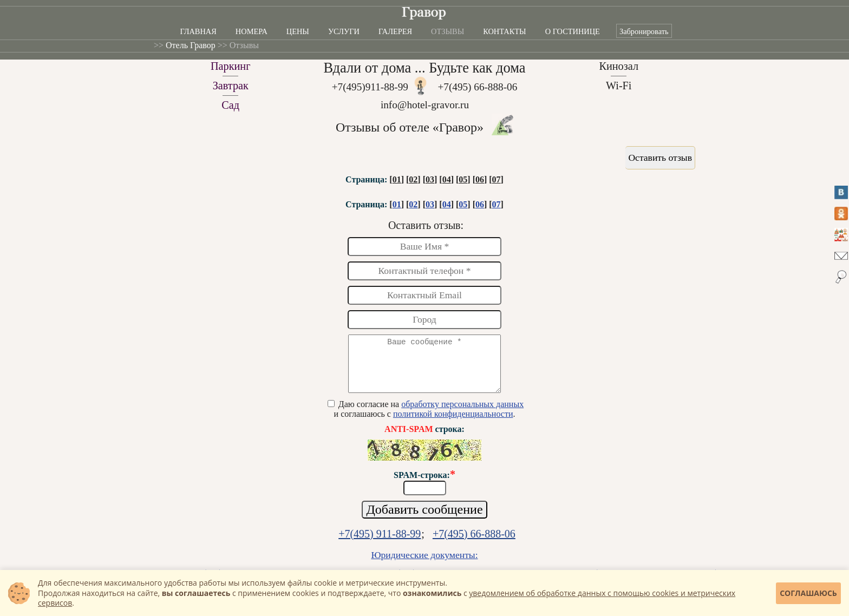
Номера (252, 31)
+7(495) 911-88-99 (380, 543)
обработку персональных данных (462, 414)
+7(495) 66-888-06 (478, 87)
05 (463, 179)
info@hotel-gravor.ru (425, 105)
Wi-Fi (619, 86)
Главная (198, 31)
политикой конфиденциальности (453, 424)
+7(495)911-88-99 (370, 87)
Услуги (344, 31)
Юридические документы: (424, 565)
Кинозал (619, 66)
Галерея (395, 31)
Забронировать (644, 31)
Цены (298, 31)
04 (447, 179)
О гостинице (573, 31)
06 (480, 179)
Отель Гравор (191, 45)
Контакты (504, 31)
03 (430, 179)
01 (397, 179)
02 (413, 179)
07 (497, 179)
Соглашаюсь (808, 593)
